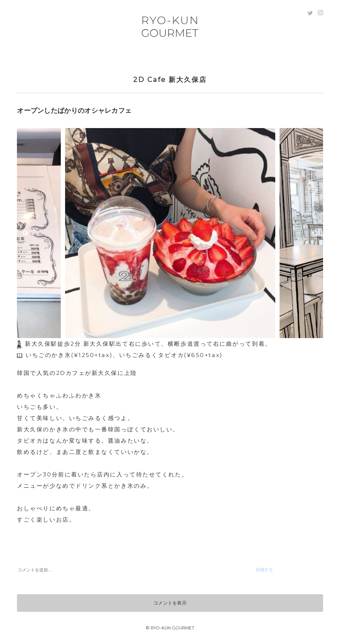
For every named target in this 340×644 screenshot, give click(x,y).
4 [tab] (185, 335)
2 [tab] (165, 335)
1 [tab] (155, 335)
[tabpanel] (170, 233)
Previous (25, 233)
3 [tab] (175, 335)
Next (315, 233)
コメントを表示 (170, 603)
